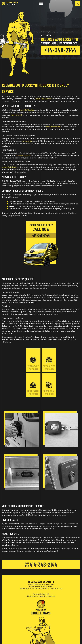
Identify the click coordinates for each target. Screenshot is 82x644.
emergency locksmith (53, 127)
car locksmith (27, 141)
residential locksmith (23, 155)
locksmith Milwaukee (27, 110)
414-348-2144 (61, 50)
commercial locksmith (9, 167)
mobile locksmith (16, 115)
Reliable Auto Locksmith (43, 99)
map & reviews (48, 586)
